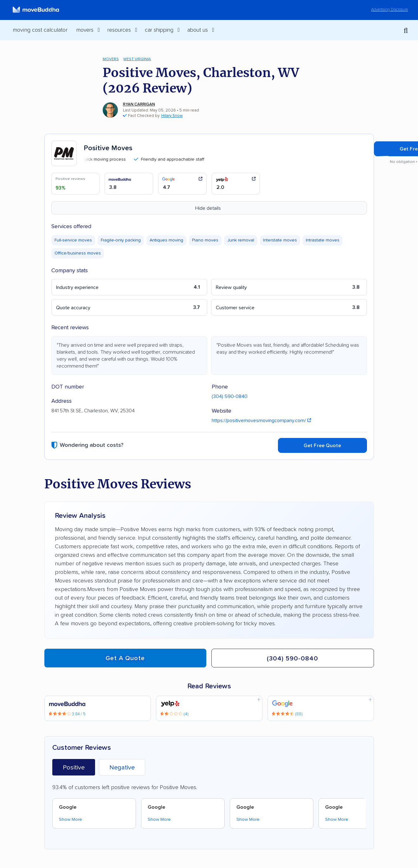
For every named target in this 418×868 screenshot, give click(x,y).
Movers (111, 59)
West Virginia (137, 59)
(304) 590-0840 (230, 396)
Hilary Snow (172, 116)
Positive (74, 768)
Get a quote (125, 658)
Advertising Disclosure (389, 10)
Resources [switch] (119, 30)
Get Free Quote (322, 446)
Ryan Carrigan (139, 104)
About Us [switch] (198, 30)
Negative (122, 768)
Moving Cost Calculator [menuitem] (40, 30)
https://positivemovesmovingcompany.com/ (261, 421)
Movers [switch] (85, 30)
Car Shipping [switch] (159, 30)
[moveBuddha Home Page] (36, 10)
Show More (71, 820)
